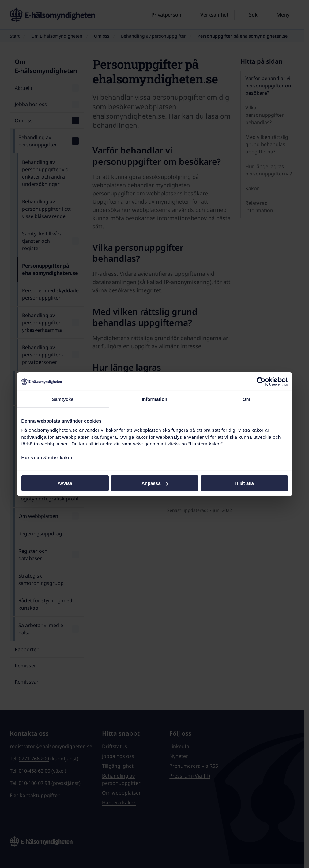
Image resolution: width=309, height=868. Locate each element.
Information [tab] (155, 399)
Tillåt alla (244, 483)
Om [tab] (246, 399)
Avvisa (65, 483)
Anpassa (155, 483)
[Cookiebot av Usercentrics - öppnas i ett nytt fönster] (261, 381)
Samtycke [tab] (63, 399)
